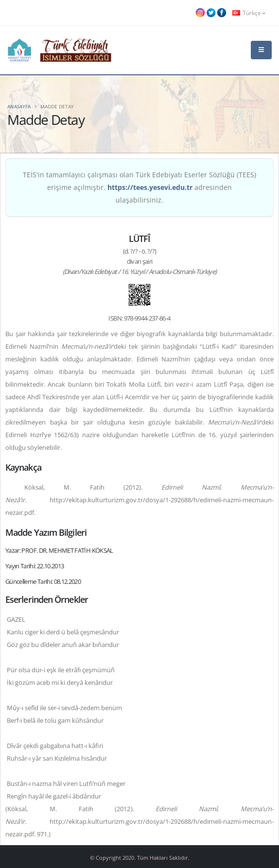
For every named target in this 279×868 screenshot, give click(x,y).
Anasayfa (19, 106)
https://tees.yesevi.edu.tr (150, 187)
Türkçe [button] (249, 13)
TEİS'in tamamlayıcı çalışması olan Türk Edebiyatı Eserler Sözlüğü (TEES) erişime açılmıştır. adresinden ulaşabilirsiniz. (139, 187)
